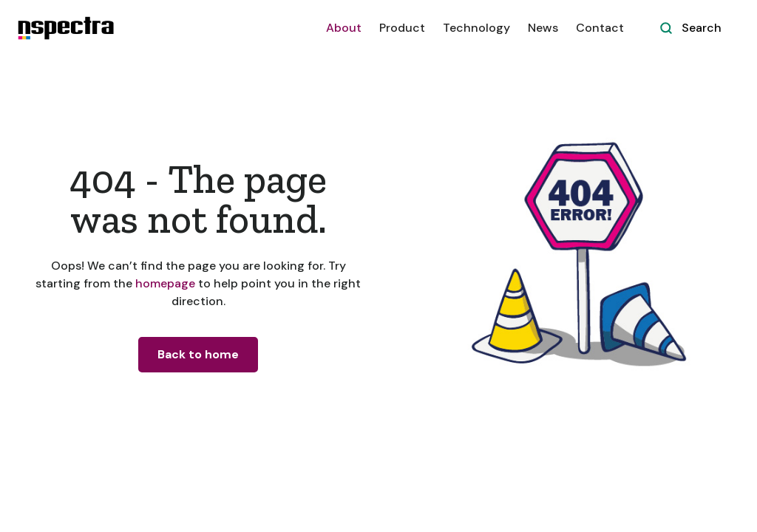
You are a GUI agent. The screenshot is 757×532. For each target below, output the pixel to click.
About (344, 28)
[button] (402, 28)
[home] (66, 28)
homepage (164, 283)
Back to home (198, 354)
